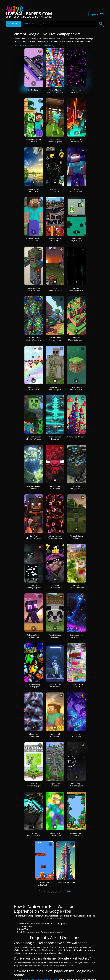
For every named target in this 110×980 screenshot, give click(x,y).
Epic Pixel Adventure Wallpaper (34, 537)
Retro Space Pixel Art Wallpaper (76, 636)
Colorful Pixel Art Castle (76, 437)
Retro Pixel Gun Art (34, 90)
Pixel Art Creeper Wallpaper (34, 785)
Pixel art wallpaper (24, 45)
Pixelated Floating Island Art (34, 487)
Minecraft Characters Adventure (34, 141)
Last (69, 892)
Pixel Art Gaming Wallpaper (34, 587)
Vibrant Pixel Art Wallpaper (76, 91)
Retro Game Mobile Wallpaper (44, 884)
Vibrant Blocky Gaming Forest (55, 339)
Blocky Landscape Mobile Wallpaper (34, 289)
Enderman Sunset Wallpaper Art (34, 636)
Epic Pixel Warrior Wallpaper (76, 190)
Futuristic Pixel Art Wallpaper (55, 686)
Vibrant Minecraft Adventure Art (76, 141)
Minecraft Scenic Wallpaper (76, 537)
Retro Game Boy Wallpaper (76, 240)
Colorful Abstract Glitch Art (76, 686)
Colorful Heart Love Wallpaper (34, 388)
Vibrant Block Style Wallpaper (55, 834)
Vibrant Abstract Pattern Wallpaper (55, 537)
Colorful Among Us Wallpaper (34, 686)
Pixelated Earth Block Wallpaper (76, 388)
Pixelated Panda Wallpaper (55, 636)
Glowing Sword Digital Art (55, 438)
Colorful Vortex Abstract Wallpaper (34, 339)
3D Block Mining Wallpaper (76, 487)
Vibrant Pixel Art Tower (66, 883)
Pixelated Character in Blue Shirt (34, 240)
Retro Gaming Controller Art (55, 190)
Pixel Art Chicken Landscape (76, 587)
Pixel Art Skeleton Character (76, 289)
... (65, 892)
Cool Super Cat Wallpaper (55, 587)
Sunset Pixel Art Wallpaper (55, 735)
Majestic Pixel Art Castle (55, 785)
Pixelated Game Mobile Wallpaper (55, 141)
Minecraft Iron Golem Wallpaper (55, 388)
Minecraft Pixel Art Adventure (55, 240)
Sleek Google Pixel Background (76, 785)
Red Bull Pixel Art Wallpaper (55, 487)
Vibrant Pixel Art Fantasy (76, 735)
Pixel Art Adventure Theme (34, 834)
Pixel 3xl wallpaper (44, 45)
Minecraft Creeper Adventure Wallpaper (34, 438)
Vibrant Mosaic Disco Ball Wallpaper (55, 91)
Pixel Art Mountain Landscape (76, 339)
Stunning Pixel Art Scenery (34, 190)
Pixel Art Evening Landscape (55, 289)
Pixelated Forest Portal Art (76, 834)
